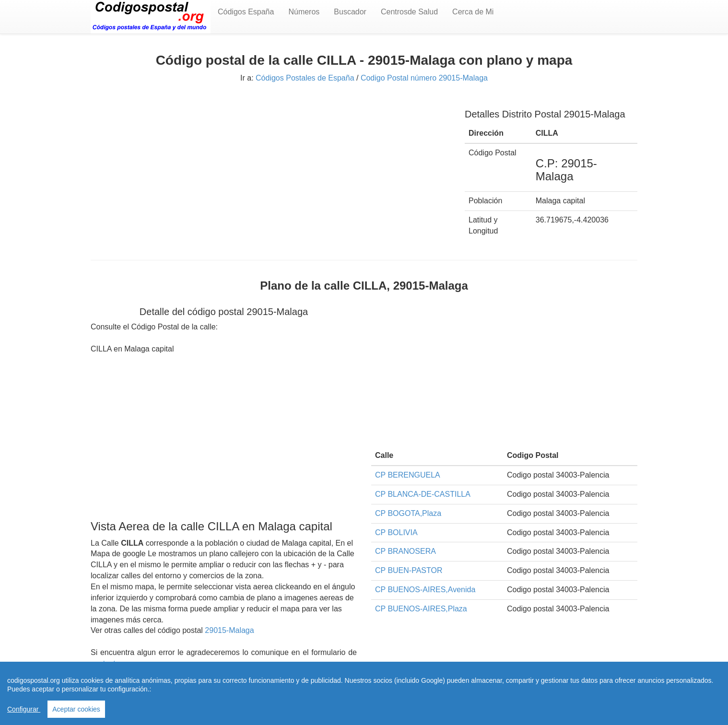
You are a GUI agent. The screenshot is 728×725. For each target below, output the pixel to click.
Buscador (350, 12)
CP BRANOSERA (405, 551)
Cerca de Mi (473, 12)
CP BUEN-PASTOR (409, 570)
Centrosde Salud (409, 12)
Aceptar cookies (76, 709)
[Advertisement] (270, 166)
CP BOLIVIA (396, 532)
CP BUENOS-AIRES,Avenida (425, 590)
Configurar (24, 709)
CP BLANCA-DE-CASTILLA (423, 494)
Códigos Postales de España (305, 78)
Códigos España (246, 12)
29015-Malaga (229, 630)
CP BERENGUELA (408, 475)
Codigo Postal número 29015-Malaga (424, 78)
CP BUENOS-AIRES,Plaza (421, 609)
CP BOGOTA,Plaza (408, 513)
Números (304, 12)
